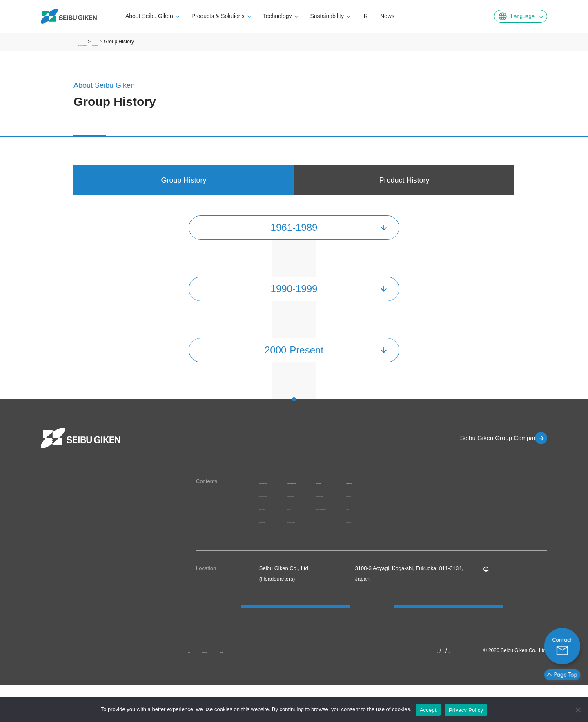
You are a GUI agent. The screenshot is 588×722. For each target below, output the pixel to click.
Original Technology (429, 495)
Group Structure (278, 526)
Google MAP (499, 587)
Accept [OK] (428, 710)
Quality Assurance (351, 543)
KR (455, 687)
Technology (303, 16)
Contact (295, 634)
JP (431, 687)
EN (442, 687)
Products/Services (351, 504)
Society (500, 508)
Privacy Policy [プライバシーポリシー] (466, 710)
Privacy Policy (232, 687)
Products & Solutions (244, 16)
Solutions (340, 517)
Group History (276, 552)
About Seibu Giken (175, 16)
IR (391, 16)
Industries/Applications (356, 530)
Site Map (273, 687)
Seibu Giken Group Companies (488, 438)
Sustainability (353, 16)
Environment (506, 495)
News (413, 16)
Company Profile (279, 539)
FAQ (448, 634)
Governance (505, 521)
